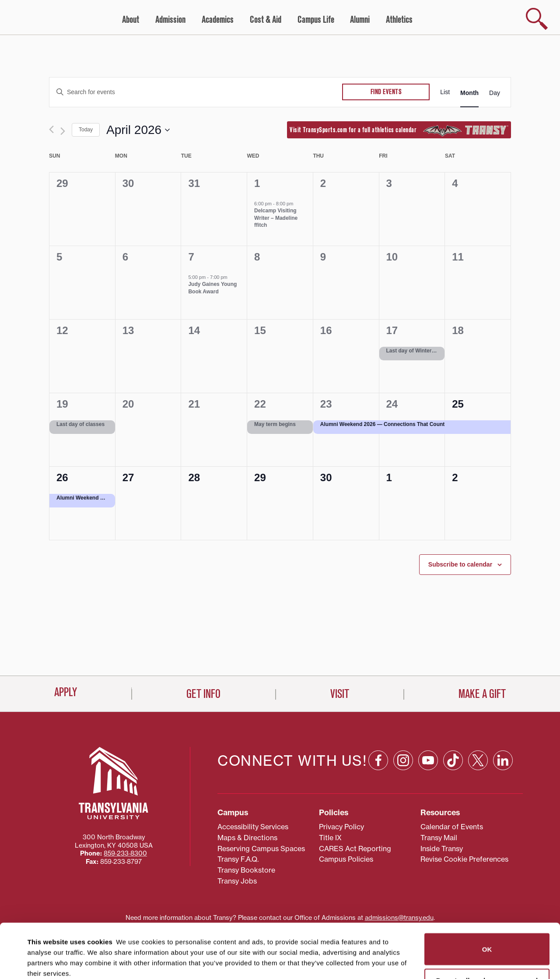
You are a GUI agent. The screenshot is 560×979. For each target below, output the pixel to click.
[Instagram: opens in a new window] (403, 725)
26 (62, 477)
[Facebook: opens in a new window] (378, 725)
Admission (170, 20)
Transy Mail (439, 802)
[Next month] (63, 131)
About (131, 20)
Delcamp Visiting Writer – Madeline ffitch (276, 218)
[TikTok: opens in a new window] (453, 725)
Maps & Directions (247, 802)
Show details (43, 962)
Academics (218, 20)
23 (326, 404)
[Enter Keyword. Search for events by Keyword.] (196, 92)
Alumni (360, 20)
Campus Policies (346, 824)
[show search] (537, 19)
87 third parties (96, 940)
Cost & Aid (266, 20)
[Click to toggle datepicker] (138, 130)
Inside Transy (442, 813)
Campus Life (316, 20)
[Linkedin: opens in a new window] (503, 725)
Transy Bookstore (246, 835)
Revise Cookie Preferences (464, 824)
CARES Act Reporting (355, 813)
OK (487, 895)
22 (260, 404)
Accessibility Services (253, 791)
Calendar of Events (452, 791)
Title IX (330, 802)
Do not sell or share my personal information (487, 930)
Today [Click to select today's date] (86, 130)
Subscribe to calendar (460, 564)
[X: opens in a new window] (478, 725)
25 (458, 404)
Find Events (386, 92)
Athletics (399, 20)
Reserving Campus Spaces (261, 813)
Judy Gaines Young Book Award (212, 288)
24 (392, 404)
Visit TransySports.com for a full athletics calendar (399, 130)
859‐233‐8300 (125, 818)
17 (392, 330)
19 (62, 404)
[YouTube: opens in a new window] (428, 725)
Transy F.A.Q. (238, 824)
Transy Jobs (237, 845)
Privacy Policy (341, 791)
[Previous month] (51, 129)
